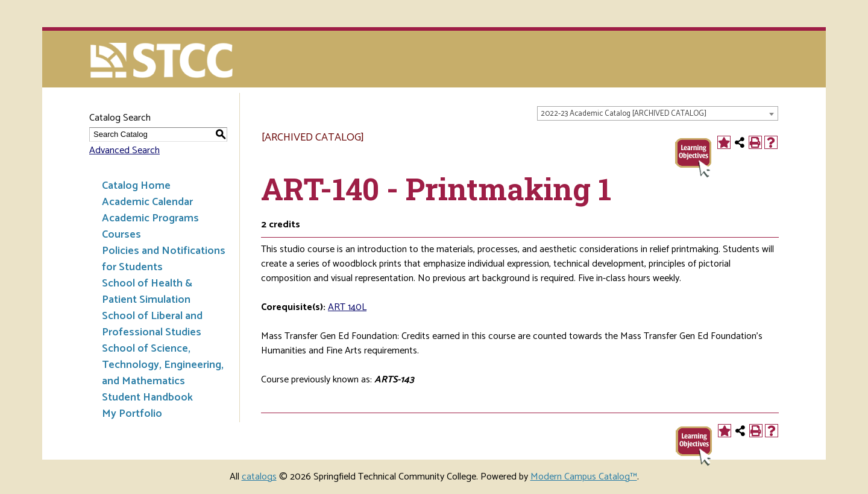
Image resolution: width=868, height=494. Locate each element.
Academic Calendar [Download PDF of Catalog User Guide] (147, 202)
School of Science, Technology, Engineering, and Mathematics (163, 365)
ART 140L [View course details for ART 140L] (347, 307)
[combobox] (658, 113)
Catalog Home (136, 186)
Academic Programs (150, 218)
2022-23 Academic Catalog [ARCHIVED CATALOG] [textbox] (624, 114)
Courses (121, 235)
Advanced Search (124, 150)
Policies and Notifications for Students (164, 259)
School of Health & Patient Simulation (147, 292)
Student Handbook (147, 397)
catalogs (259, 477)
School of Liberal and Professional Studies (152, 324)
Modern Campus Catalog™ (584, 477)
